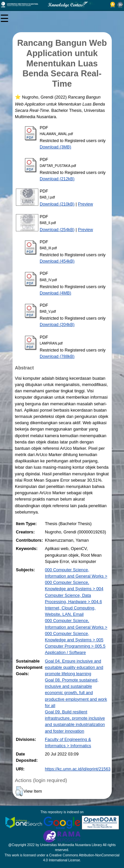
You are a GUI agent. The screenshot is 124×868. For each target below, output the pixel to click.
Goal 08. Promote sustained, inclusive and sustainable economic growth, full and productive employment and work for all (76, 693)
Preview (86, 204)
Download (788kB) (57, 356)
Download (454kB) (57, 261)
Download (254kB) (57, 230)
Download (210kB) (57, 204)
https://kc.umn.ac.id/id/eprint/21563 (78, 769)
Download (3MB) (55, 147)
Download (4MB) (55, 293)
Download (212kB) (57, 179)
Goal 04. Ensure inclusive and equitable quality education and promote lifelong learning (74, 667)
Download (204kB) (57, 324)
